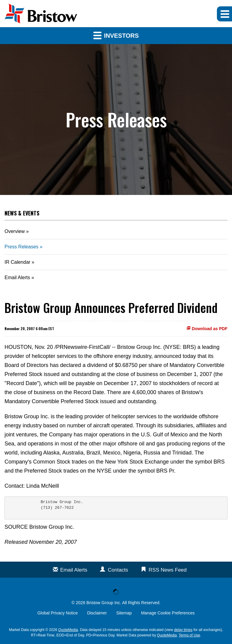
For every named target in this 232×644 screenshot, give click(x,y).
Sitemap (124, 613)
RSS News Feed (168, 570)
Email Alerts (17, 277)
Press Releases (21, 247)
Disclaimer (97, 613)
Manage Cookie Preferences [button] (168, 613)
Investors (116, 35)
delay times (183, 630)
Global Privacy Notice (58, 613)
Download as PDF (207, 329)
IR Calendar (17, 262)
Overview (15, 231)
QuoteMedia (68, 630)
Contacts (118, 570)
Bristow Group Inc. (104, 603)
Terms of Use (190, 635)
